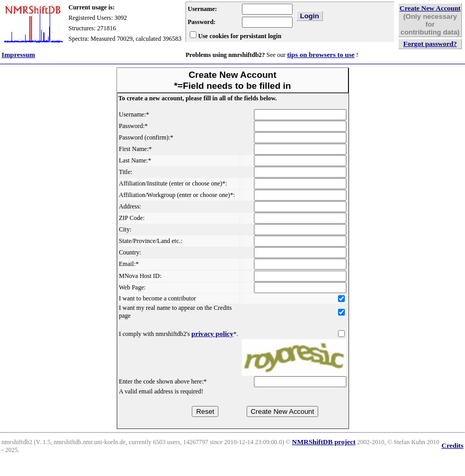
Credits (452, 445)
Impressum (18, 55)
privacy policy (212, 334)
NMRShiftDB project (324, 442)
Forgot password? (430, 44)
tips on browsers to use (321, 55)
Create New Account (430, 8)
